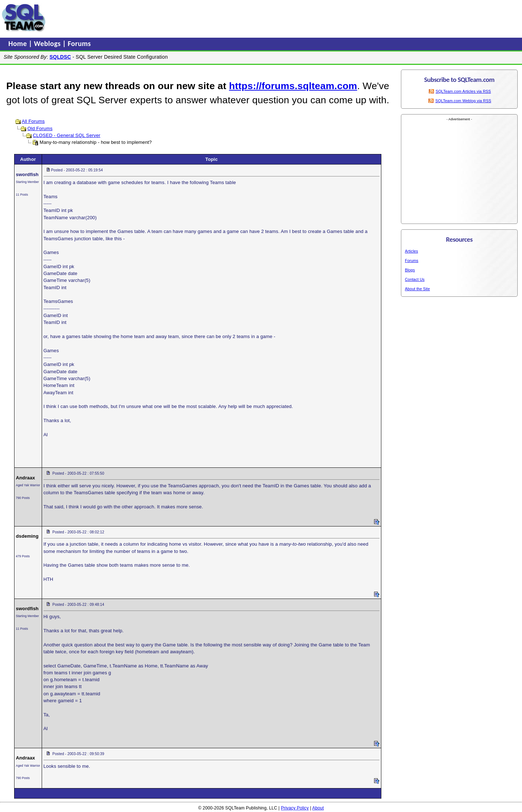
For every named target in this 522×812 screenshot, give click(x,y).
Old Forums (40, 128)
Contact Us (415, 279)
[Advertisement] (186, 18)
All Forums (33, 121)
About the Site (417, 289)
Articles (411, 251)
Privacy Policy (295, 808)
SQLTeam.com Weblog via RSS (463, 101)
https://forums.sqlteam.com (293, 86)
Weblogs (48, 43)
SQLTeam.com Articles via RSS (463, 91)
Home (18, 43)
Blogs (410, 270)
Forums (79, 43)
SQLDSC (60, 57)
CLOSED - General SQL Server (66, 135)
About (318, 808)
